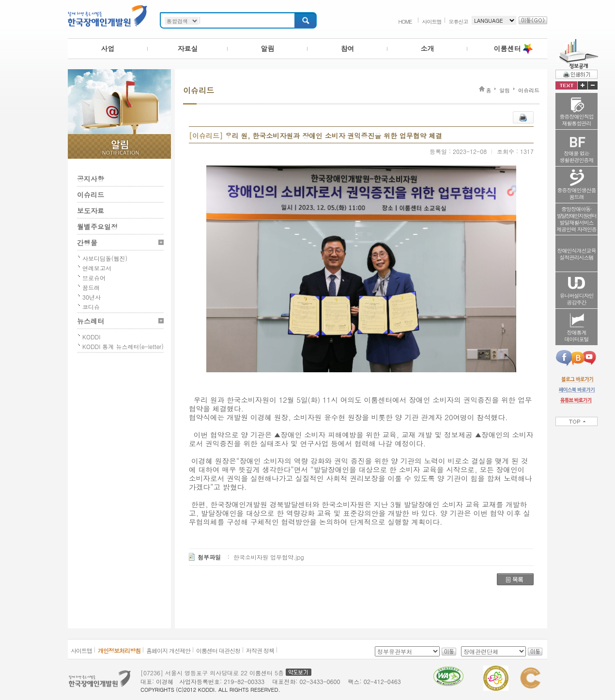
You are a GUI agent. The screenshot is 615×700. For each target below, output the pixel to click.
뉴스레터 (91, 321)
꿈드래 (91, 287)
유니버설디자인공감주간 (577, 299)
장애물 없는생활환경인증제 (577, 157)
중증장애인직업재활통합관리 (577, 120)
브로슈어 (94, 278)
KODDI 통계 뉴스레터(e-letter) (123, 346)
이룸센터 (507, 48)
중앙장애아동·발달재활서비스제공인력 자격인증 (577, 219)
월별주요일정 (97, 227)
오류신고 (459, 22)
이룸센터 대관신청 (218, 650)
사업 (108, 48)
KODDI (91, 337)
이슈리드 (91, 195)
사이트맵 (432, 22)
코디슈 (91, 307)
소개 (428, 48)
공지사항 (91, 179)
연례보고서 (97, 268)
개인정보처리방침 (119, 650)
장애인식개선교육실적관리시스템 (577, 254)
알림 (268, 48)
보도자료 (91, 211)
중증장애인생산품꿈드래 (577, 193)
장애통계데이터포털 (577, 336)
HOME (405, 22)
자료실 (188, 48)
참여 (348, 48)
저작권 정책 (260, 650)
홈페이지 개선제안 (168, 650)
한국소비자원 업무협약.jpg (269, 557)
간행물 (87, 243)
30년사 (92, 297)
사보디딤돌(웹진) (105, 258)
